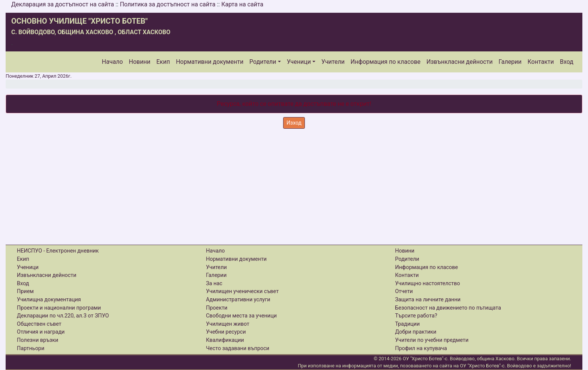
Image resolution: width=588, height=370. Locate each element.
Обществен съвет (39, 324)
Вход (567, 62)
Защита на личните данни (428, 300)
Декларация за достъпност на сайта (63, 4)
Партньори (31, 348)
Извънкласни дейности (459, 62)
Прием (25, 291)
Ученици (299, 62)
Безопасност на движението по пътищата (448, 308)
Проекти (217, 308)
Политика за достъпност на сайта (168, 4)
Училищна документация (49, 300)
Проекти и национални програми (59, 308)
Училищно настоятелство (427, 284)
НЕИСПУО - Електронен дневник (58, 251)
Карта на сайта (242, 4)
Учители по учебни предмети (432, 340)
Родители (263, 62)
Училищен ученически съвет (242, 291)
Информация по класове (385, 62)
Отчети (404, 291)
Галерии (510, 62)
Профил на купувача (421, 348)
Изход (294, 123)
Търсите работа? (416, 316)
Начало (112, 62)
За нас (214, 284)
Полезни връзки (37, 340)
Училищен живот (228, 324)
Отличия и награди (41, 332)
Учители (333, 62)
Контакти (541, 62)
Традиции (407, 324)
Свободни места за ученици (241, 316)
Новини (140, 62)
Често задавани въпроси (238, 348)
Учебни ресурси (226, 332)
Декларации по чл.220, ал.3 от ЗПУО (63, 316)
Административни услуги (238, 300)
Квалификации (225, 340)
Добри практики (415, 332)
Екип (163, 62)
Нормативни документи (210, 62)
